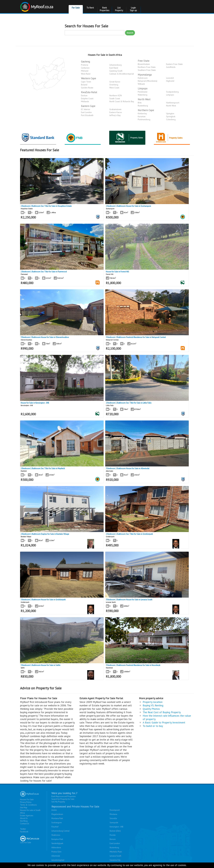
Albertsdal (56, 856)
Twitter (23, 829)
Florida (113, 835)
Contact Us (25, 824)
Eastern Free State (174, 64)
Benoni (113, 839)
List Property (119, 9)
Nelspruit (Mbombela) (147, 81)
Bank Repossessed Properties (64, 796)
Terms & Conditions (28, 805)
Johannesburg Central (60, 831)
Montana (113, 814)
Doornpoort (115, 810)
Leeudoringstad (58, 860)
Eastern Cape (88, 106)
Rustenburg (143, 106)
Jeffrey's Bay (115, 115)
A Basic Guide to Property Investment (164, 722)
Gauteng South (116, 71)
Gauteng (85, 62)
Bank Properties (105, 9)
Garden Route (87, 88)
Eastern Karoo (116, 112)
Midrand (85, 71)
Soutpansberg (172, 92)
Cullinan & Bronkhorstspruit (122, 74)
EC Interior (86, 109)
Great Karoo (115, 82)
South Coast (115, 98)
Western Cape (88, 78)
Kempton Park (57, 839)
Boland (84, 85)
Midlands (85, 101)
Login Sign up (133, 9)
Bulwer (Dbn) (115, 831)
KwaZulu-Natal (89, 92)
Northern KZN (116, 95)
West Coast (114, 88)
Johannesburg (115, 65)
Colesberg (171, 119)
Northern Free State (147, 67)
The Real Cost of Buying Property (162, 712)
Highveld (170, 81)
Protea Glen (56, 852)
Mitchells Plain (116, 852)
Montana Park (57, 818)
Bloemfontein (144, 64)
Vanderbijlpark (57, 843)
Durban (84, 95)
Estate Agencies (27, 816)
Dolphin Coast (87, 98)
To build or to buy (153, 726)
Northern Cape (146, 110)
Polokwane (143, 92)
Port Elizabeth (87, 115)
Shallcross (56, 835)
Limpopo (143, 88)
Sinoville (113, 818)
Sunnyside (114, 823)
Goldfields (171, 67)
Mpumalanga (145, 75)
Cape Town (86, 82)
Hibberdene (56, 848)
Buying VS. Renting (153, 705)
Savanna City (115, 860)
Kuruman (142, 116)
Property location (153, 702)
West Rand (86, 74)
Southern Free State (147, 70)
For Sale (76, 8)
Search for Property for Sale (63, 799)
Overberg (114, 85)
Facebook (24, 832)
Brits (140, 103)
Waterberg (143, 95)
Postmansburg (144, 119)
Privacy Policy (26, 802)
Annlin (54, 810)
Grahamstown (115, 109)
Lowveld (170, 78)
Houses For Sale (27, 800)
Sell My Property (58, 802)
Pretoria (85, 65)
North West (144, 99)
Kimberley (142, 113)
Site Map (24, 808)
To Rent (90, 8)
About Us (24, 818)
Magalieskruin (57, 814)
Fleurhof (55, 827)
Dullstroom (143, 78)
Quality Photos (151, 709)
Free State (144, 61)
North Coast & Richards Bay (122, 101)
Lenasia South (115, 856)
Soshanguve (57, 823)
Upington (170, 113)
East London (86, 112)
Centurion (85, 68)
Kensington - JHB (117, 827)
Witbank (141, 84)
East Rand (114, 68)
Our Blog (24, 821)
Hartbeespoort (173, 103)
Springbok (171, 116)
